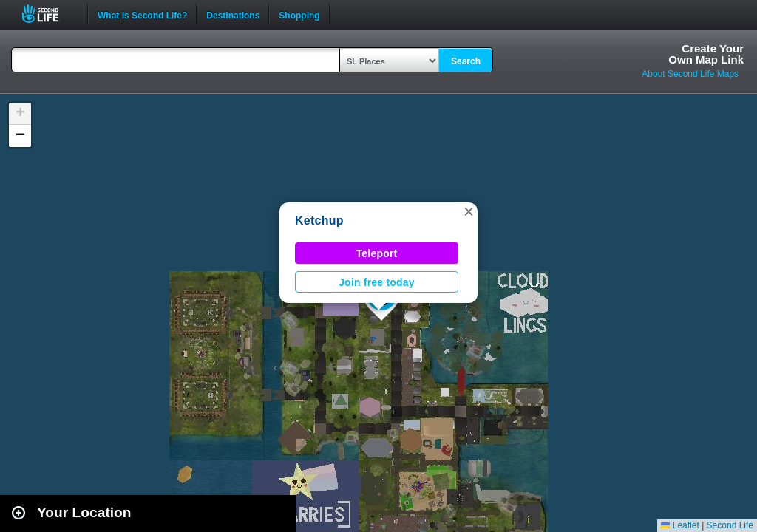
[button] (469, 211)
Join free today (377, 282)
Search (466, 61)
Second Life (48, 14)
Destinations (233, 14)
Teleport (377, 253)
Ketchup (319, 221)
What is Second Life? (142, 14)
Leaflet (680, 525)
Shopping (299, 14)
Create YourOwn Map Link (706, 54)
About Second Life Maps (690, 74)
